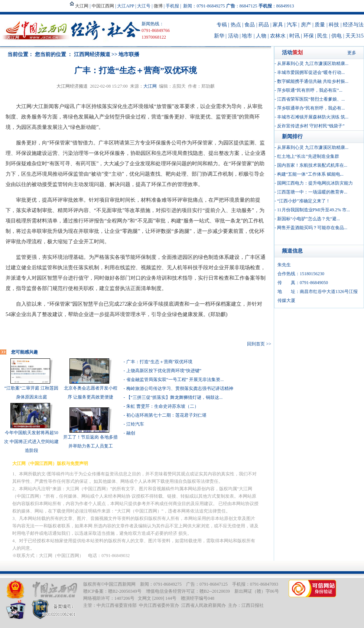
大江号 (144, 6)
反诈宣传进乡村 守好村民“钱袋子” (311, 126)
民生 (322, 36)
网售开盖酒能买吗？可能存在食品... (312, 228)
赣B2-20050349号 (125, 591)
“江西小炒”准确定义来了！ (304, 201)
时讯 (295, 36)
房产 (306, 25)
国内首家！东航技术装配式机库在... (312, 165)
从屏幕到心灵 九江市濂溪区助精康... (313, 64)
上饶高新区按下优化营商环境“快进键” (164, 371)
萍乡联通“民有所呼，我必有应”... (310, 90)
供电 (337, 36)
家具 (278, 25)
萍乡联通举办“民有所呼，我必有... (311, 108)
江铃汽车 (135, 424)
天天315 (355, 36)
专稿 (222, 25)
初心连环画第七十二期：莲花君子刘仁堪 (166, 415)
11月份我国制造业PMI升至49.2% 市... (313, 210)
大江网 (150, 86)
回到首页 (256, 344)
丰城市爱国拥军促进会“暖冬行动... (311, 72)
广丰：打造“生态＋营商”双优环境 (160, 362)
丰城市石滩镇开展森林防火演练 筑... (313, 117)
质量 (320, 25)
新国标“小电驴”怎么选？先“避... (308, 219)
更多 (352, 53)
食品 (250, 25)
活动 (233, 36)
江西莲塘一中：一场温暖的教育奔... (312, 192)
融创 (131, 433)
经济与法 (353, 25)
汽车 (292, 25)
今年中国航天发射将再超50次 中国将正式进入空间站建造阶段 (31, 442)
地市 (247, 36)
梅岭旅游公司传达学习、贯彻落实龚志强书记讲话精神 (180, 388)
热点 (236, 25)
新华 (219, 36)
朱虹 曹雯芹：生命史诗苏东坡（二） (162, 406)
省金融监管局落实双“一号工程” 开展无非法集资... (175, 380)
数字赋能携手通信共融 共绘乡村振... (313, 81)
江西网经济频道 (92, 54)
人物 (261, 36)
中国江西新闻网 (120, 584)
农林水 (278, 36)
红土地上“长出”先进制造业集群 (308, 156)
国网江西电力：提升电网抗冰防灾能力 (315, 183)
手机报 (172, 6)
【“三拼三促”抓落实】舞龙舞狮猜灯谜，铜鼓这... (175, 397)
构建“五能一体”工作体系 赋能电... (310, 174)
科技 (334, 25)
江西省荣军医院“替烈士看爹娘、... (311, 99)
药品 (264, 25)
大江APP (126, 6)
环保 (309, 36)
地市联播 (129, 54)
